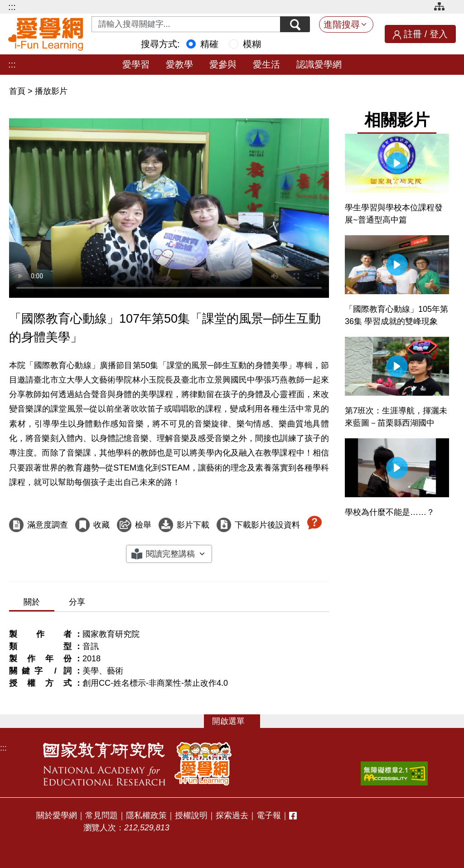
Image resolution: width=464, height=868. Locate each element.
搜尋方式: (160, 44)
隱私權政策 (146, 815)
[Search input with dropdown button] (185, 24)
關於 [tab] (32, 602)
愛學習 (136, 64)
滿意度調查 (48, 525)
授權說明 (191, 815)
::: (12, 7)
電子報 (269, 815)
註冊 (413, 34)
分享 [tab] (77, 602)
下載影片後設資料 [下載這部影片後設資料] (267, 525)
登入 (439, 34)
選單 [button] (237, 721)
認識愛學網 (319, 64)
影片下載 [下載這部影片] (193, 525)
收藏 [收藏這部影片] (101, 525)
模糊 (252, 44)
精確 (209, 44)
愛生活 (266, 64)
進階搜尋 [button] (342, 24)
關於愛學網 (57, 815)
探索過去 (232, 815)
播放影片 (51, 91)
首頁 (18, 91)
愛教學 (179, 64)
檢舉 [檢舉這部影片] (143, 525)
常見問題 (101, 815)
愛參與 (223, 64)
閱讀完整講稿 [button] (170, 554)
